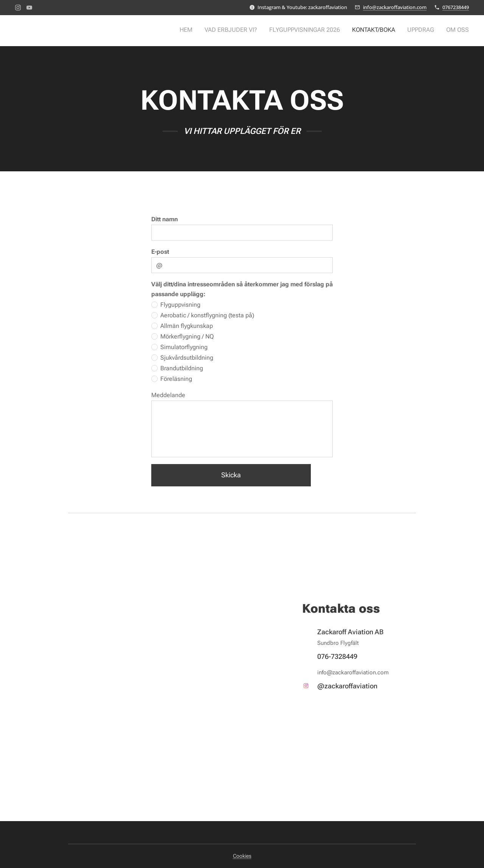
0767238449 (456, 7)
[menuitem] (410, 31)
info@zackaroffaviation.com (395, 7)
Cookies (242, 856)
